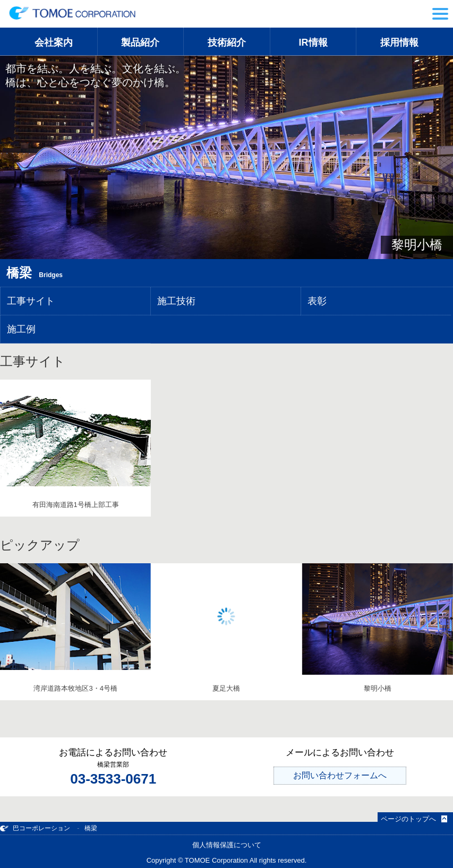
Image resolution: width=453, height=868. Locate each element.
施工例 (21, 329)
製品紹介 (140, 42)
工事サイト (31, 301)
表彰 (317, 301)
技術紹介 (227, 42)
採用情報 (399, 42)
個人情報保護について (227, 845)
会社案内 (54, 42)
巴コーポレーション (35, 828)
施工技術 (176, 301)
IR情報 (313, 42)
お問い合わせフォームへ (340, 775)
